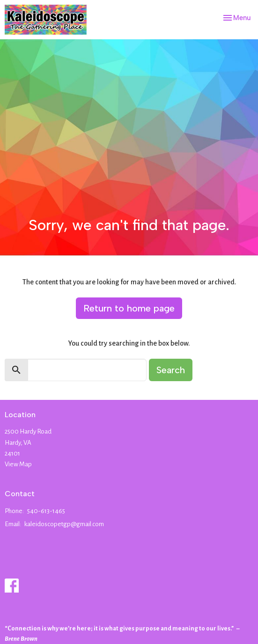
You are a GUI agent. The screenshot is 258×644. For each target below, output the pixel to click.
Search (171, 370)
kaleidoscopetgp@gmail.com (64, 524)
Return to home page (129, 308)
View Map (18, 464)
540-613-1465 (46, 511)
